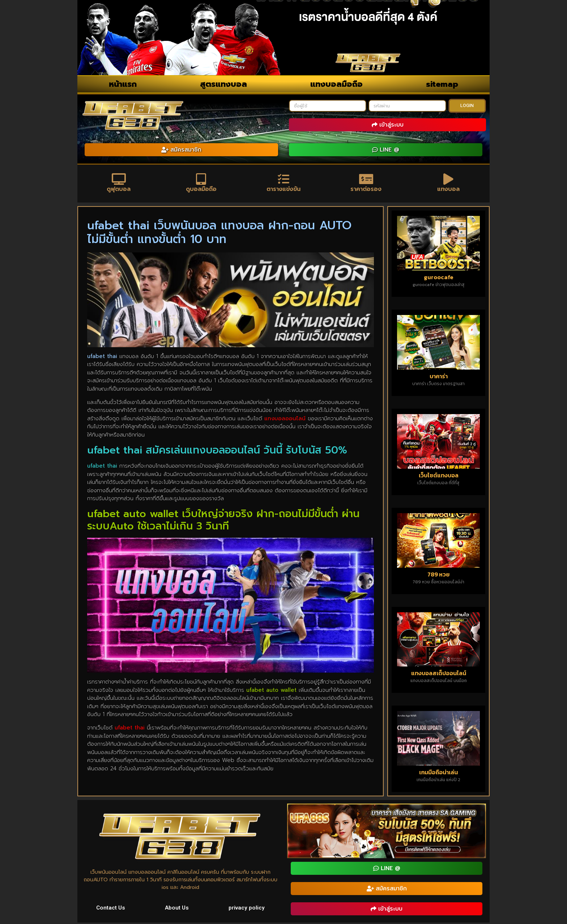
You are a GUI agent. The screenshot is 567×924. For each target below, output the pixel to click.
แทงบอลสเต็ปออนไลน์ (439, 674)
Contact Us (111, 909)
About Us (177, 909)
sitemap (442, 84)
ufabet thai (130, 729)
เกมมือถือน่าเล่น (438, 774)
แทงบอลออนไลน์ (285, 420)
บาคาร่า (439, 377)
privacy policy (247, 909)
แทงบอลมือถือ (336, 84)
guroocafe (439, 278)
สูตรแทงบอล (223, 84)
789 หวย (438, 575)
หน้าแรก (123, 84)
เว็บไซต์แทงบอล (439, 476)
